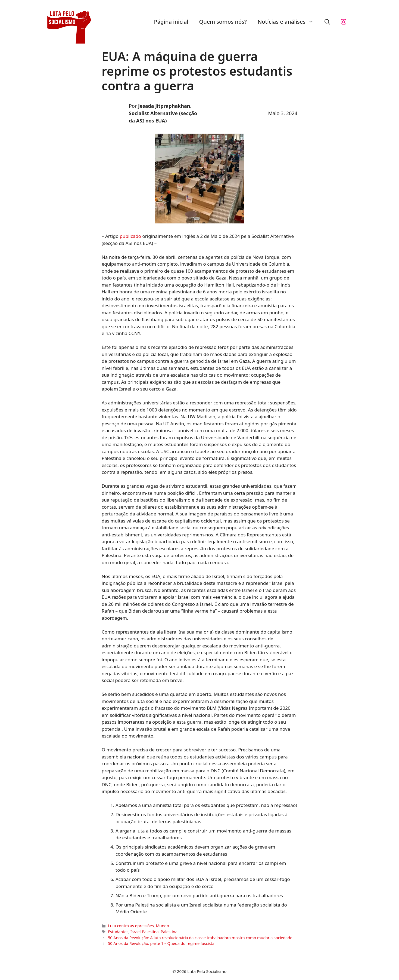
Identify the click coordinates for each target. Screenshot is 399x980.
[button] (327, 22)
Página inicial (171, 22)
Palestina (169, 932)
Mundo (162, 926)
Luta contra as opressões (131, 926)
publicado (131, 236)
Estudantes (118, 932)
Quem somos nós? (223, 22)
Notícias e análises (288, 22)
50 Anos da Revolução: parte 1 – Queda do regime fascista (161, 943)
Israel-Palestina (145, 932)
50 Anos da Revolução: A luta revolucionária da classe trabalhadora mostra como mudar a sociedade (200, 938)
